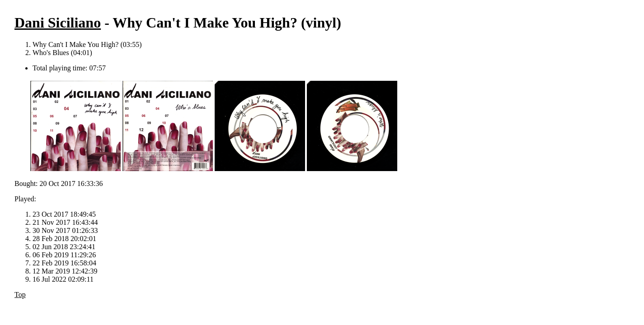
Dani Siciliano (58, 23)
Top (20, 295)
